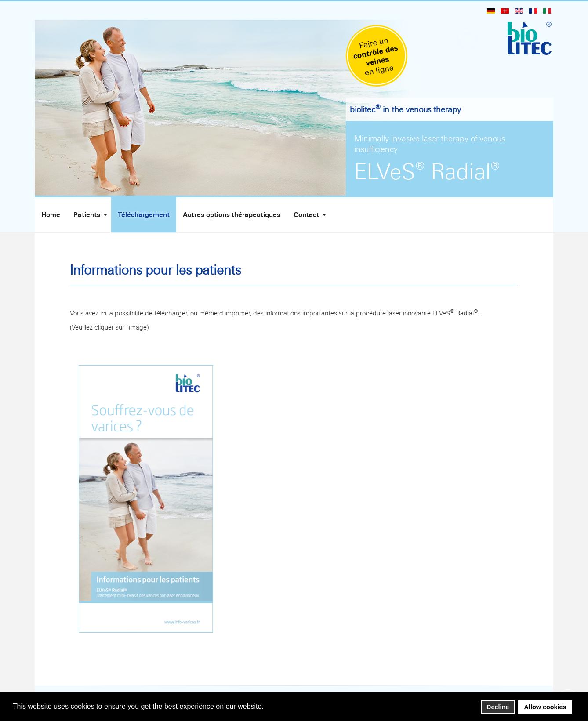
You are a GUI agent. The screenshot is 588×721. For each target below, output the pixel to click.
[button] (266, 707)
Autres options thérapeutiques (232, 215)
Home (51, 215)
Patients (87, 215)
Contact (306, 215)
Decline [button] (498, 707)
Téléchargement (144, 215)
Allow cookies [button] (545, 707)
